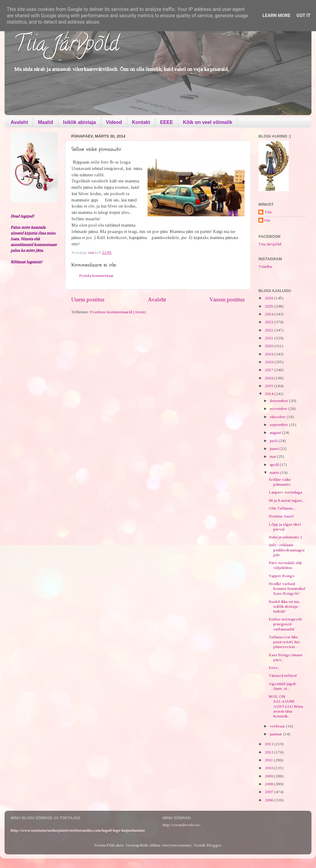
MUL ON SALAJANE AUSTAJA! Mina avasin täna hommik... (286, 706)
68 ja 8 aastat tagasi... (287, 500)
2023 (269, 322)
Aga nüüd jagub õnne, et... (282, 686)
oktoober (278, 417)
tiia (267, 220)
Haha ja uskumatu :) (285, 537)
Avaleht (19, 122)
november (279, 409)
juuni (274, 449)
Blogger (214, 845)
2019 (269, 354)
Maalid (45, 122)
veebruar (278, 726)
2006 (269, 800)
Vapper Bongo (282, 576)
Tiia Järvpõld (66, 46)
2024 (269, 314)
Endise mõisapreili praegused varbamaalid (285, 624)
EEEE (166, 122)
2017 (269, 370)
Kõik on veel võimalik (208, 122)
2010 (269, 768)
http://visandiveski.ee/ (182, 825)
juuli (274, 441)
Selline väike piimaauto (280, 482)
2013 (269, 744)
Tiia (268, 212)
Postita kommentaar (96, 276)
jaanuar (276, 734)
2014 (269, 394)
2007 (269, 792)
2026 (269, 298)
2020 (269, 346)
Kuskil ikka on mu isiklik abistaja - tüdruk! (284, 606)
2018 (269, 362)
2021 (269, 338)
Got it (303, 15)
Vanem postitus (227, 299)
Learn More (276, 15)
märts (275, 472)
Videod (114, 122)
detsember (279, 401)
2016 (269, 378)
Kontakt (141, 122)
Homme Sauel (281, 516)
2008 (269, 784)
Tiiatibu (265, 266)
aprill (275, 465)
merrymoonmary (177, 845)
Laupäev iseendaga (285, 492)
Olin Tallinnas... (282, 508)
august (276, 432)
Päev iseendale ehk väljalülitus (285, 565)
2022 (269, 330)
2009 (269, 776)
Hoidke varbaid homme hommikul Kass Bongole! (287, 589)
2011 (269, 760)
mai (273, 456)
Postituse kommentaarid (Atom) (118, 312)
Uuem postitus (88, 299)
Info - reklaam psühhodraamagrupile (287, 550)
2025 (269, 306)
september (279, 425)
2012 (269, 752)
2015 (269, 386)
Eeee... (275, 668)
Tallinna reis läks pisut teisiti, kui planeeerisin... (284, 642)
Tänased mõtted (283, 675)
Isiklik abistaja (80, 122)
